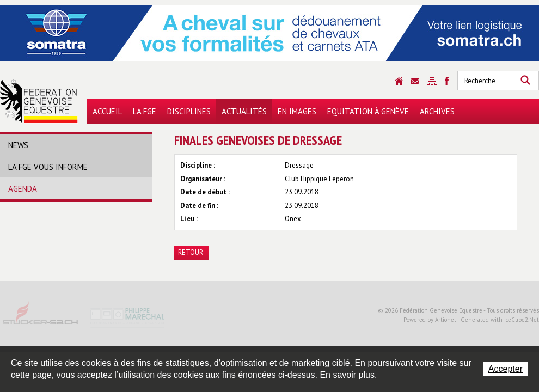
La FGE (145, 111)
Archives (437, 111)
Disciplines (189, 111)
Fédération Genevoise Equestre (39, 101)
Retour (191, 252)
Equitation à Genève (368, 111)
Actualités (244, 111)
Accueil (107, 111)
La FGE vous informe (48, 167)
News (18, 145)
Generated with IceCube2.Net (500, 320)
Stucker (41, 317)
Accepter (506, 369)
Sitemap (432, 81)
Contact (415, 81)
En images (297, 111)
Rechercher (525, 81)
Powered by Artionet (430, 320)
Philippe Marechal (128, 317)
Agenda (23, 189)
